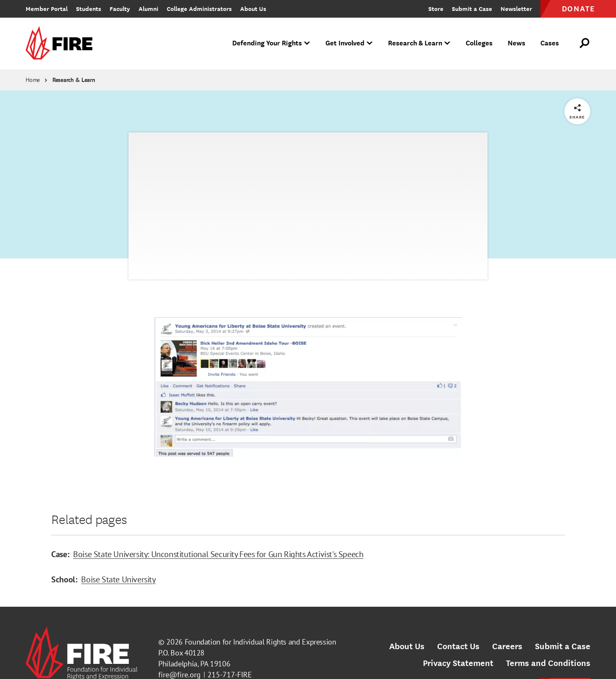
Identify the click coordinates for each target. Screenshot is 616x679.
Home (33, 80)
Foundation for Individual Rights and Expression (261, 642)
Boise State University (118, 579)
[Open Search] (585, 43)
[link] (62, 43)
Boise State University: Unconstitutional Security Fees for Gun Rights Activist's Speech (218, 554)
